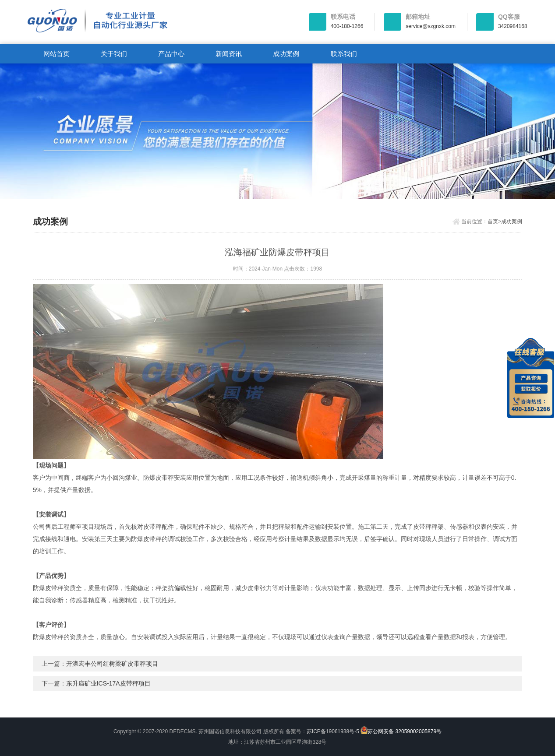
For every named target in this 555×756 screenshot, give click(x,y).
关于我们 (114, 54)
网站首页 (57, 54)
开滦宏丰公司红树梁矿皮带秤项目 (112, 664)
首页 (493, 222)
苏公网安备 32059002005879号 (401, 730)
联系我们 (344, 54)
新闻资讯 (229, 54)
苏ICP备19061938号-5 (333, 731)
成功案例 (286, 54)
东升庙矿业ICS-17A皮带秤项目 (108, 683)
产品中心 (171, 54)
